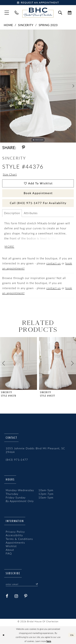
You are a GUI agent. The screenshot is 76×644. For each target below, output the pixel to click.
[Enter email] (22, 584)
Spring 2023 (48, 25)
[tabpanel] (38, 86)
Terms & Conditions (19, 539)
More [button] (9, 247)
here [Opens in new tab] (49, 641)
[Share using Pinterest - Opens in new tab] (23, 147)
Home (8, 25)
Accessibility (14, 535)
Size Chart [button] (10, 174)
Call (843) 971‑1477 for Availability (38, 203)
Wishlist (11, 546)
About (10, 550)
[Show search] (60, 13)
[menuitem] (7, 13)
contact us (54, 263)
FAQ (9, 553)
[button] (7, 13)
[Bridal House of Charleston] (38, 13)
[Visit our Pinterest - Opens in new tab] (26, 596)
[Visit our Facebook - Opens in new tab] (7, 596)
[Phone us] (16, 13)
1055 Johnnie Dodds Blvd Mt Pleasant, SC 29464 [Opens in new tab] (35, 450)
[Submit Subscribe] (36, 584)
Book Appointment (38, 193)
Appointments (15, 543)
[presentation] (18, 363)
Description (12, 213)
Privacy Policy (15, 532)
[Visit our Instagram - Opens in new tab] (16, 596)
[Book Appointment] (38, 3)
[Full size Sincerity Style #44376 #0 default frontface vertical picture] (38, 86)
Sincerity (26, 25)
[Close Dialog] (4, 635)
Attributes (31, 213)
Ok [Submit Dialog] (72, 635)
